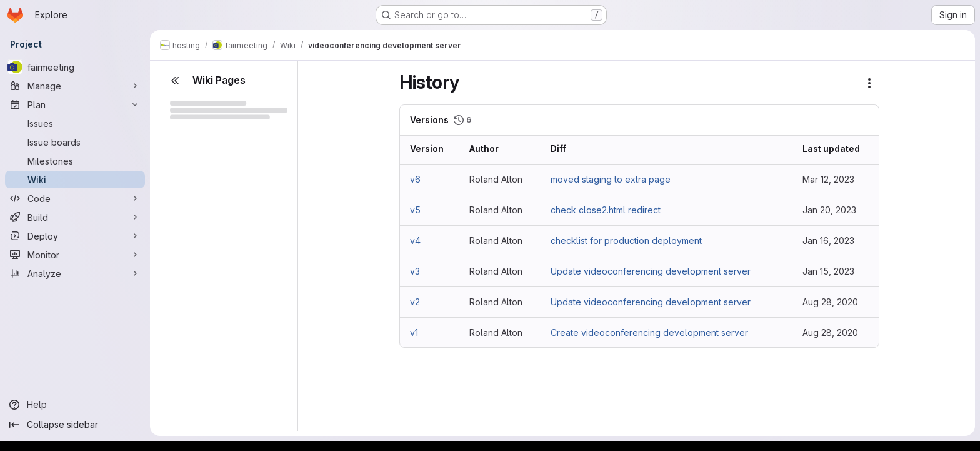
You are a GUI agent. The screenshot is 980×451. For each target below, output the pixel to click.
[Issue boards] (75, 142)
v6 (415, 179)
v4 (415, 241)
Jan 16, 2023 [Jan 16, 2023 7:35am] (828, 241)
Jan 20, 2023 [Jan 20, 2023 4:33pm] (829, 210)
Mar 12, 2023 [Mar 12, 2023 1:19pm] (828, 179)
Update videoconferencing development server (651, 271)
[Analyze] (75, 273)
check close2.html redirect (606, 210)
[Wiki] (75, 180)
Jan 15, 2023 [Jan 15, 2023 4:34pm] (828, 271)
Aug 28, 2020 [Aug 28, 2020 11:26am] (830, 332)
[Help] (75, 405)
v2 (415, 302)
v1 (414, 332)
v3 (415, 271)
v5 (415, 210)
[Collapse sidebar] (75, 425)
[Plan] (75, 104)
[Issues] (75, 123)
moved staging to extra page (611, 179)
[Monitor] (75, 255)
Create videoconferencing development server (649, 332)
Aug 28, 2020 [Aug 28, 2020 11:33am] (830, 302)
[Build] (75, 217)
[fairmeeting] (75, 67)
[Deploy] (75, 236)
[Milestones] (75, 161)
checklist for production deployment (626, 241)
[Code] (75, 198)
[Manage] (75, 86)
